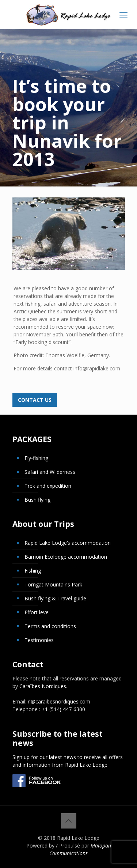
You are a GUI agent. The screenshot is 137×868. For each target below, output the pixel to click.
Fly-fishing (36, 458)
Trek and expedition (48, 486)
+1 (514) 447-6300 (63, 709)
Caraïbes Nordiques (43, 686)
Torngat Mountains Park (53, 584)
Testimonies (39, 640)
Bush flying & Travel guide (55, 598)
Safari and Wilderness (50, 472)
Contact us (35, 400)
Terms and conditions (50, 626)
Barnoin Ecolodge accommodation (66, 557)
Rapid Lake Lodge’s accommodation (68, 543)
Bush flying (37, 500)
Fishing (33, 571)
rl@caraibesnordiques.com (59, 701)
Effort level (37, 612)
